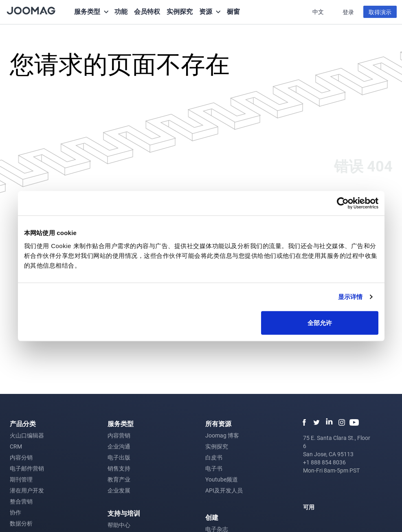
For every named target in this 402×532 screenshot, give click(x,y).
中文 (319, 12)
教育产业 (119, 479)
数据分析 (21, 523)
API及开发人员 (224, 490)
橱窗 (233, 11)
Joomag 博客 (222, 435)
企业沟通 (119, 446)
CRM (16, 446)
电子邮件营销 (27, 468)
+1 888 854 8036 (324, 462)
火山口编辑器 (27, 435)
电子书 (214, 468)
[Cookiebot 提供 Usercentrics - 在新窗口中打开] (343, 203)
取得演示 (380, 12)
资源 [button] (206, 11)
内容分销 (21, 457)
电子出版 (119, 457)
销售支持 (119, 468)
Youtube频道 (222, 479)
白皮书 (214, 457)
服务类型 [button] (87, 11)
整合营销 (21, 501)
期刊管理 (21, 479)
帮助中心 (119, 525)
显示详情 (350, 297)
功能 (121, 11)
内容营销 (119, 435)
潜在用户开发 (27, 490)
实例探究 (180, 11)
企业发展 (119, 490)
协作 (15, 512)
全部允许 (320, 322)
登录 (348, 12)
